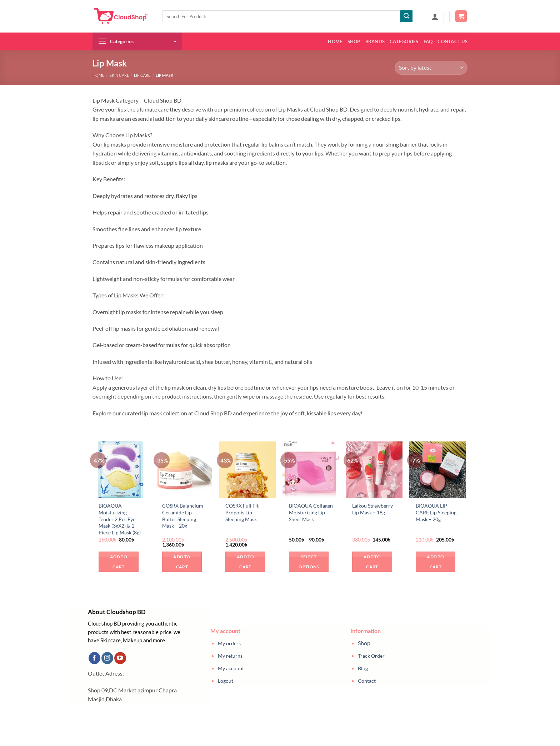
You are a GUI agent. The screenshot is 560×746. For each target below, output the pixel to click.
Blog (363, 668)
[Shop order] (431, 68)
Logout (226, 681)
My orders (229, 643)
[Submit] (406, 16)
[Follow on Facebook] (94, 658)
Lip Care (142, 75)
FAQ (428, 41)
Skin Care (119, 75)
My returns (230, 656)
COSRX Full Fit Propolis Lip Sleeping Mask (242, 512)
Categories (404, 41)
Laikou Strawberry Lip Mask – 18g (372, 509)
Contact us (452, 41)
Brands (375, 41)
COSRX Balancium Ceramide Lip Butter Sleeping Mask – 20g (183, 516)
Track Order (371, 656)
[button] (435, 16)
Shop (354, 41)
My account (231, 668)
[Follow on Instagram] (107, 658)
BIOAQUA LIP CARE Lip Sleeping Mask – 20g (436, 512)
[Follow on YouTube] (120, 658)
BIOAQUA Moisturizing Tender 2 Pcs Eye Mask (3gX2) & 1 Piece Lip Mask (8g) (120, 519)
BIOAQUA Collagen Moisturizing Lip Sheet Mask (311, 512)
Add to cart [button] (119, 562)
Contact (367, 681)
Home (335, 41)
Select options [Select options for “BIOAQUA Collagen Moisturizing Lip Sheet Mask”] (309, 562)
